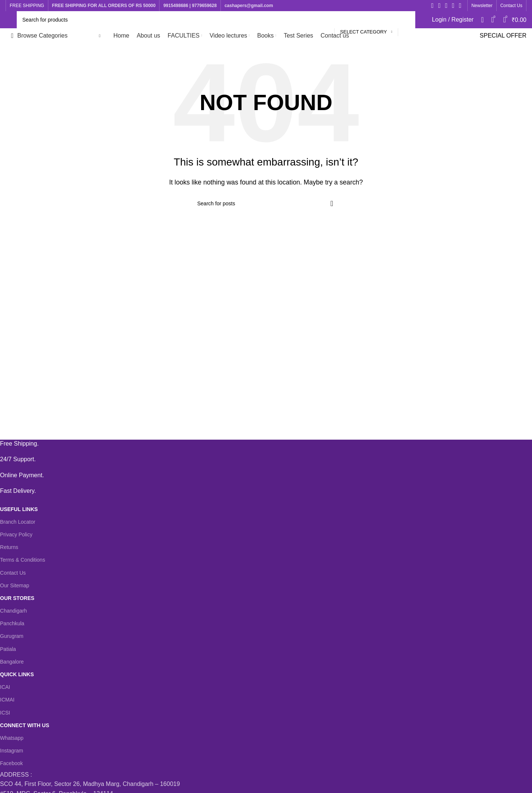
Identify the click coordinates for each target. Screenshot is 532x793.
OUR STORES (17, 598)
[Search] (216, 20)
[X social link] (440, 6)
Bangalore (12, 662)
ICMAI (7, 700)
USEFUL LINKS (19, 509)
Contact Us (13, 573)
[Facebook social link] (433, 6)
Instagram (12, 751)
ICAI (5, 687)
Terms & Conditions (22, 560)
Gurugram (12, 636)
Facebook (11, 763)
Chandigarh (13, 611)
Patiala (8, 649)
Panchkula (12, 623)
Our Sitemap (15, 585)
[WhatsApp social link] (460, 6)
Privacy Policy (16, 534)
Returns (9, 547)
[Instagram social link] (446, 6)
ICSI (5, 713)
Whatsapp (12, 738)
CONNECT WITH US (25, 725)
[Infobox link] (260, 444)
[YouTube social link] (453, 6)
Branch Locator (18, 522)
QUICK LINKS (17, 674)
